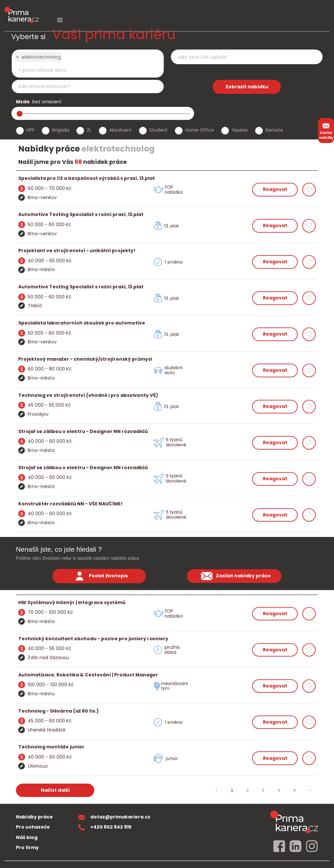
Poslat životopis (99, 576)
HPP (30, 130)
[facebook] (279, 846)
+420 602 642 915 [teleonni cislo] (105, 827)
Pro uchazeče (33, 827)
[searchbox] (83, 70)
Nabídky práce (34, 817)
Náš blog (27, 837)
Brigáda (61, 130)
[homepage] (294, 822)
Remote (274, 130)
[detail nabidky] (167, 178)
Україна (240, 130)
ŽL (89, 130)
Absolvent (121, 130)
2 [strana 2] (248, 790)
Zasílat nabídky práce (234, 576)
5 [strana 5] (295, 790)
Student (159, 130)
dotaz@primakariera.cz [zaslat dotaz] (114, 817)
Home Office (200, 130)
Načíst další (55, 790)
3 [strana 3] (263, 790)
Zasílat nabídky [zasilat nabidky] (326, 130)
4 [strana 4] (279, 790)
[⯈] (310, 790)
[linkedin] (296, 846)
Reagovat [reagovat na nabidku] (275, 189)
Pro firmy (27, 847)
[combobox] (88, 64)
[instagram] (312, 846)
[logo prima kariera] (22, 10)
